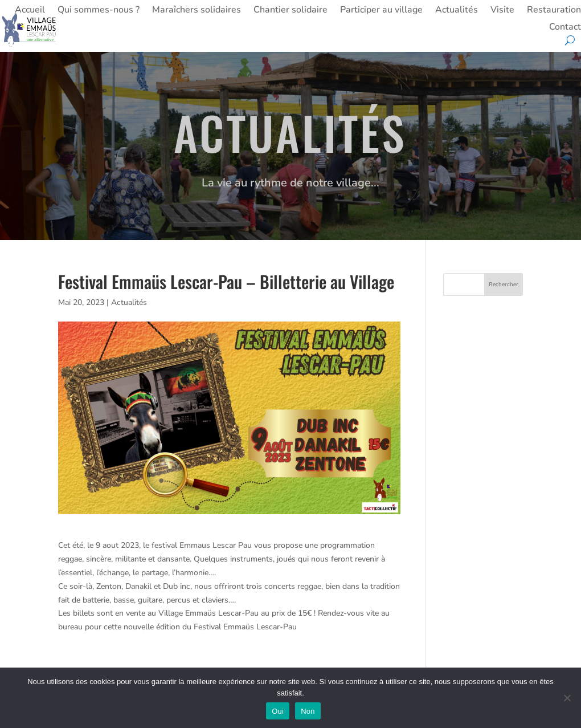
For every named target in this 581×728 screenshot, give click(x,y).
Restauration (554, 11)
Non (308, 711)
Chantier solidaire (290, 11)
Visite (502, 11)
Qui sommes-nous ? (99, 11)
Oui (278, 711)
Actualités (457, 11)
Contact (565, 28)
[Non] (567, 698)
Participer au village (381, 11)
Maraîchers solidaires (197, 11)
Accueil (30, 11)
